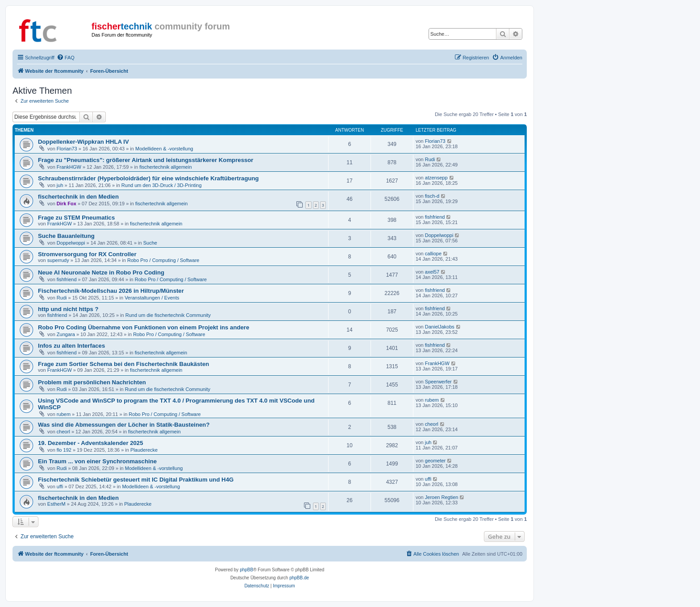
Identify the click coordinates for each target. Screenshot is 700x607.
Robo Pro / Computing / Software (163, 260)
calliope (433, 254)
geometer (435, 461)
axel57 (432, 272)
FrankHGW (69, 167)
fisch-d (432, 196)
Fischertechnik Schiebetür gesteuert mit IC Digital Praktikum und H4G (136, 480)
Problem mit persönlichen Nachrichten (92, 382)
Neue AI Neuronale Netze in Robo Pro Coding (101, 272)
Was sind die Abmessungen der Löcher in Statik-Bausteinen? (124, 425)
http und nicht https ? (68, 309)
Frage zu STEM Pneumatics (76, 218)
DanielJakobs (440, 327)
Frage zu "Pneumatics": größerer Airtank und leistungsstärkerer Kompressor (146, 160)
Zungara (66, 334)
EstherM (56, 504)
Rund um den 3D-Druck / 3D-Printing (162, 185)
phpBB (246, 570)
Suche (150, 243)
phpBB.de (299, 578)
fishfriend (435, 217)
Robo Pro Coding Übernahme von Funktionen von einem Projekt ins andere (144, 327)
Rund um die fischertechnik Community (168, 315)
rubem (64, 414)
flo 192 (64, 450)
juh (60, 185)
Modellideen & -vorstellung (164, 149)
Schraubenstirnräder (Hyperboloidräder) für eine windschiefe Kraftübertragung (148, 178)
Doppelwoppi (71, 243)
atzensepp (436, 178)
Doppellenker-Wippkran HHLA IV (83, 142)
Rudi (430, 159)
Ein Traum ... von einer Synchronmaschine (97, 461)
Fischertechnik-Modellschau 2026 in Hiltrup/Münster (111, 291)
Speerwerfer (438, 382)
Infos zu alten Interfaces (71, 346)
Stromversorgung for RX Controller (87, 254)
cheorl (63, 432)
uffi (60, 486)
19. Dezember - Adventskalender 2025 (91, 443)
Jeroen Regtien (442, 497)
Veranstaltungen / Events (152, 298)
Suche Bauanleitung (66, 236)
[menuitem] (66, 58)
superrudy (58, 260)
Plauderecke (144, 450)
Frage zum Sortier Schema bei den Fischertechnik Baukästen (123, 364)
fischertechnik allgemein (165, 167)
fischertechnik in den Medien (78, 197)
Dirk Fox (67, 204)
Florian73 (67, 149)
